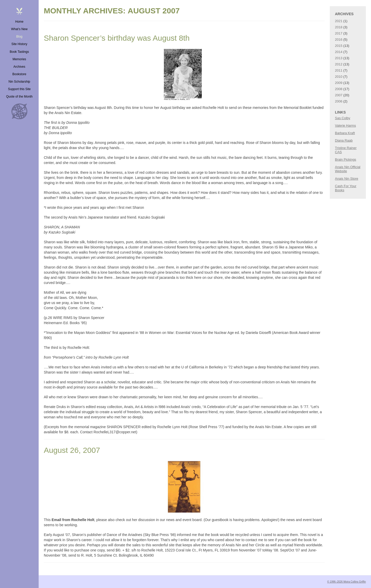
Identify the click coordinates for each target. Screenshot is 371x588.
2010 (339, 77)
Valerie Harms (345, 126)
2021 (339, 21)
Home (19, 22)
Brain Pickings (345, 159)
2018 (339, 27)
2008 (339, 89)
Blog (19, 37)
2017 (339, 33)
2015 (339, 46)
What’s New (19, 29)
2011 (339, 70)
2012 (339, 64)
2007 (339, 95)
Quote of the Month (19, 97)
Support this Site (19, 89)
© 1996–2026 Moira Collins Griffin (347, 582)
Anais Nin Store (347, 179)
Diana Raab (344, 140)
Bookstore (19, 74)
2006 (339, 101)
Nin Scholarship (19, 82)
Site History (19, 44)
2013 (339, 58)
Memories (19, 59)
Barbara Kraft (345, 133)
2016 (339, 40)
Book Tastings (19, 52)
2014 (339, 52)
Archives (19, 67)
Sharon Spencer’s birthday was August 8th (117, 38)
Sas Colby (343, 118)
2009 (339, 83)
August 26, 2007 (72, 450)
